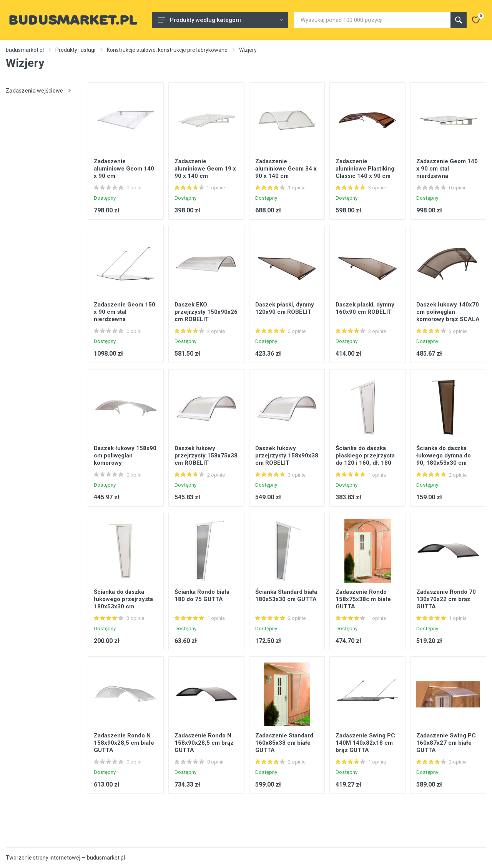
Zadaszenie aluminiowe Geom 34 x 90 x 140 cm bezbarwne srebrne (286, 172)
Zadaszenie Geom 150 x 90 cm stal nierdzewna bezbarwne (125, 316)
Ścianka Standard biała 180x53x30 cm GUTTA (286, 596)
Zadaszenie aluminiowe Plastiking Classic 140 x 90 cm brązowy (365, 172)
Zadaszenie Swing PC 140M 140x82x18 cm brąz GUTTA (365, 743)
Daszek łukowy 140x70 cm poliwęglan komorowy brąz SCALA (448, 312)
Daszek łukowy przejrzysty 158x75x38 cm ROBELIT (206, 456)
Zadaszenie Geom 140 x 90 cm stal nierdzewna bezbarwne (447, 172)
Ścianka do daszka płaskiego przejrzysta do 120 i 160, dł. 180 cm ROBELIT (365, 459)
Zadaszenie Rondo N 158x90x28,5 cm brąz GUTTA (204, 743)
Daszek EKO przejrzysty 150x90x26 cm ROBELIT (206, 312)
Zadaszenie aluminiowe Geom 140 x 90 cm (124, 169)
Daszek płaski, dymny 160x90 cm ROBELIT (365, 308)
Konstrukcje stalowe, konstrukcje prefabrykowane (167, 50)
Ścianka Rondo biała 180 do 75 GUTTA (202, 596)
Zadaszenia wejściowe (38, 91)
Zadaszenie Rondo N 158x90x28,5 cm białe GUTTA (124, 743)
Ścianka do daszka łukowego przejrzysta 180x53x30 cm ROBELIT (123, 603)
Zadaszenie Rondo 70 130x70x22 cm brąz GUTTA (446, 599)
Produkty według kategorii (221, 20)
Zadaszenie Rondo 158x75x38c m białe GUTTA (363, 599)
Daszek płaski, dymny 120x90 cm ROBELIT (285, 308)
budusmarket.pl (25, 50)
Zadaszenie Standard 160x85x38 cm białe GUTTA (284, 743)
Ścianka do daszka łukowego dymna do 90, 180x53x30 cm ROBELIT (444, 459)
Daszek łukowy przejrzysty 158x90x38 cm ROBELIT (287, 456)
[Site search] (372, 20)
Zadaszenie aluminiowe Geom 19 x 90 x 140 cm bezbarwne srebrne (205, 172)
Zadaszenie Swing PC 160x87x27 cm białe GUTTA (446, 743)
